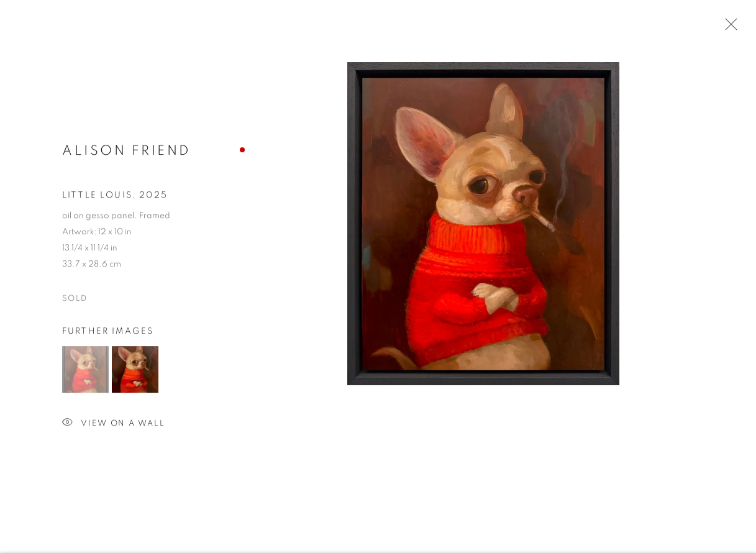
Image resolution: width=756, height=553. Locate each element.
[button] (85, 372)
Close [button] (728, 28)
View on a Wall (114, 426)
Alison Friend (127, 153)
